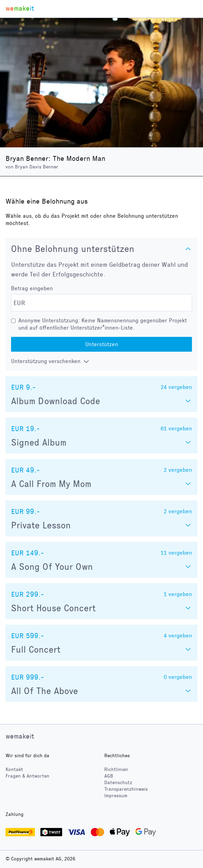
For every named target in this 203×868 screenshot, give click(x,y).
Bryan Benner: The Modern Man (55, 158)
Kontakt (14, 769)
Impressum (116, 796)
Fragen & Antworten (27, 776)
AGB (109, 776)
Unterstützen (102, 344)
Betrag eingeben (32, 288)
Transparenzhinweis (126, 789)
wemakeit (20, 736)
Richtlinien (116, 769)
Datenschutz (118, 783)
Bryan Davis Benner (37, 167)
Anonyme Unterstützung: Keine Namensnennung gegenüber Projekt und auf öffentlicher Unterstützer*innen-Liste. (103, 324)
